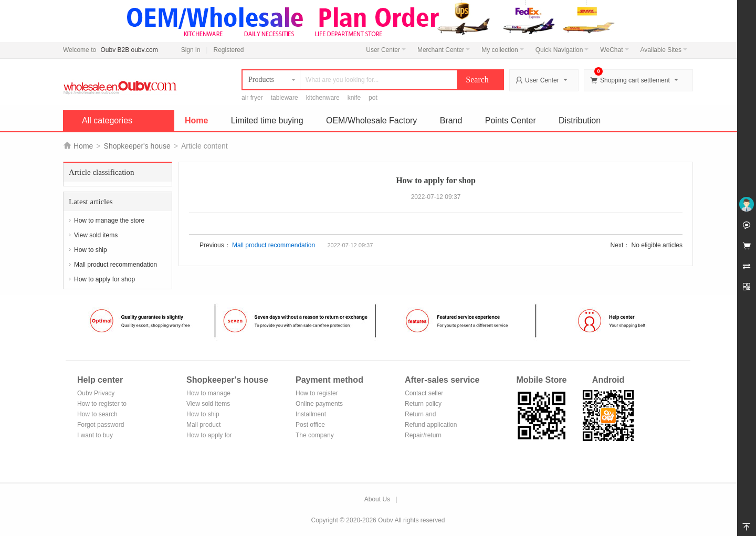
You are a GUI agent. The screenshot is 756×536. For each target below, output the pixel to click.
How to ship (91, 250)
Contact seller (424, 393)
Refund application (431, 425)
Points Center (511, 120)
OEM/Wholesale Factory (371, 120)
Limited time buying (267, 120)
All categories (107, 120)
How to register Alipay (317, 394)
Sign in (191, 50)
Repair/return (423, 435)
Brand (451, 120)
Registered (228, 50)
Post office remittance (310, 425)
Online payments (319, 404)
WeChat (614, 50)
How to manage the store (109, 220)
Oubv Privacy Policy (96, 394)
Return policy (423, 404)
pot (373, 98)
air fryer (252, 98)
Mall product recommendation (115, 265)
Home (196, 120)
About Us (377, 499)
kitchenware (323, 98)
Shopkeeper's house (137, 146)
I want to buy (95, 435)
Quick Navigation (562, 50)
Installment (311, 414)
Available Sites (664, 50)
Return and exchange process (430, 415)
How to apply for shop (104, 279)
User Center (386, 50)
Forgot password (101, 425)
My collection (502, 50)
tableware (285, 98)
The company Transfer (315, 436)
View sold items (96, 235)
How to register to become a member (102, 404)
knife (354, 98)
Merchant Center (444, 50)
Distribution (580, 120)
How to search (97, 414)
